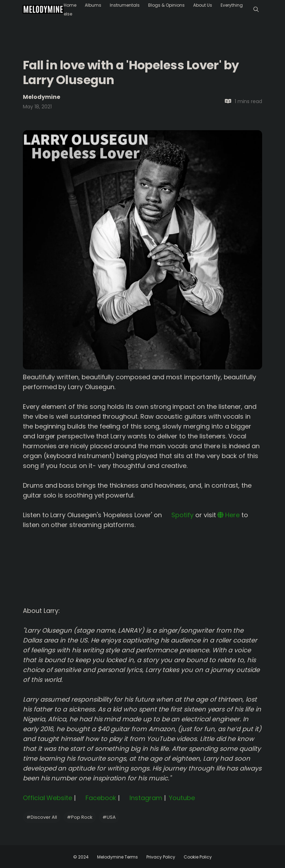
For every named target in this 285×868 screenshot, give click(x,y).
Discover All (42, 817)
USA (109, 817)
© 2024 (81, 857)
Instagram (142, 798)
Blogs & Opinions (166, 5)
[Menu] (256, 9)
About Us (203, 5)
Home (70, 5)
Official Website (47, 798)
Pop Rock (80, 817)
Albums (93, 5)
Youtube (181, 798)
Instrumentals (125, 5)
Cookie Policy (198, 857)
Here (229, 515)
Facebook (97, 798)
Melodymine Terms (118, 857)
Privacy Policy (161, 857)
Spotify (178, 515)
